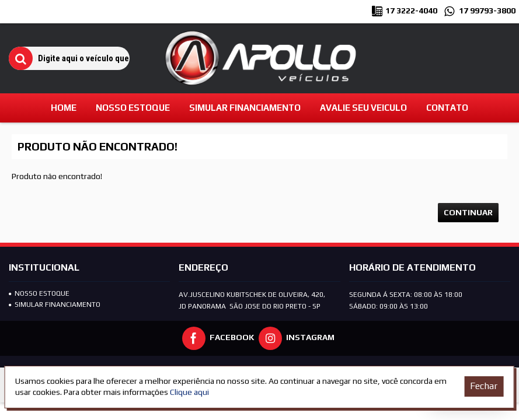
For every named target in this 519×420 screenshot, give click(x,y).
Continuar (468, 212)
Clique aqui (189, 392)
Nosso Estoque (39, 293)
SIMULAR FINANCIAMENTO (55, 304)
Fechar (484, 386)
